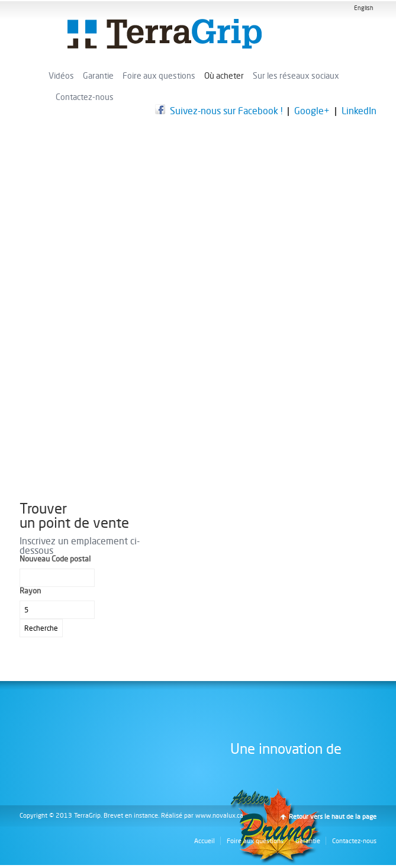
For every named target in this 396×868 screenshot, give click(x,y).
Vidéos (61, 76)
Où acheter (224, 76)
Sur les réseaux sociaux (296, 76)
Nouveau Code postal (55, 559)
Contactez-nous (85, 97)
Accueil (205, 841)
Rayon (30, 591)
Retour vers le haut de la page (333, 817)
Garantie (98, 76)
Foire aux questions (159, 76)
